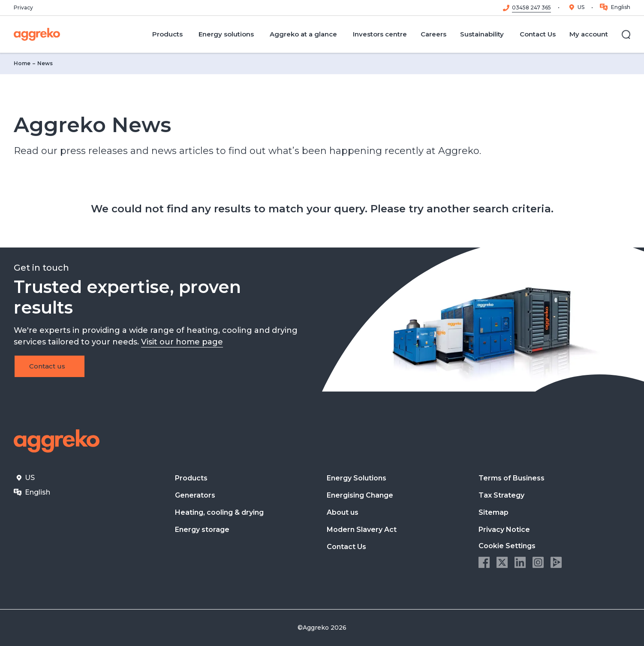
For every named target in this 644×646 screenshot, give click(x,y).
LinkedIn (520, 562)
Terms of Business (512, 478)
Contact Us (346, 547)
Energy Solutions (357, 478)
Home (22, 63)
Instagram (538, 562)
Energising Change (360, 495)
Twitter (502, 562)
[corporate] (37, 34)
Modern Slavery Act (362, 530)
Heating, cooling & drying (219, 512)
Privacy (23, 8)
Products (191, 478)
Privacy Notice (504, 530)
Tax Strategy (501, 495)
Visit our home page (182, 342)
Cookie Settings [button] (507, 546)
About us (343, 512)
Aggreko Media (556, 562)
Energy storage (202, 530)
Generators (195, 495)
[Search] (626, 34)
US (581, 7)
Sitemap (494, 512)
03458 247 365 (531, 8)
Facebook (484, 562)
